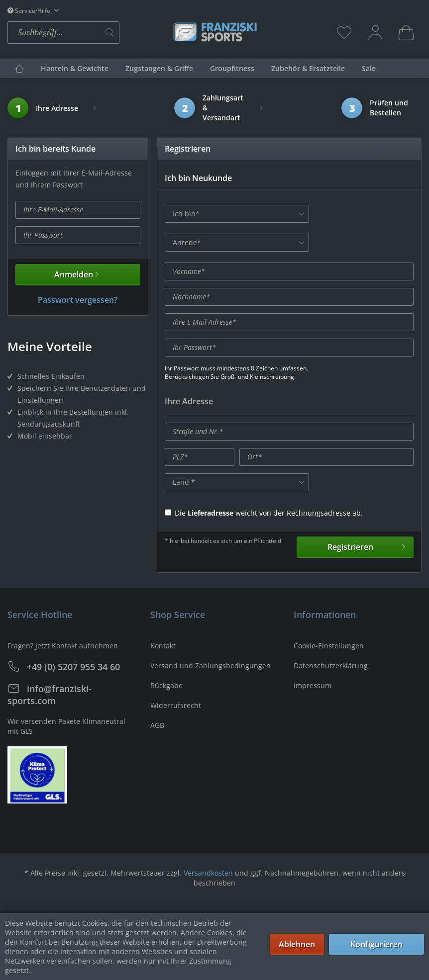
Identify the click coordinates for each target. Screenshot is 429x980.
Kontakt (163, 646)
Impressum (313, 685)
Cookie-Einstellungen (329, 646)
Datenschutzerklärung (331, 666)
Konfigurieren (376, 944)
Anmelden (78, 274)
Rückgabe (166, 685)
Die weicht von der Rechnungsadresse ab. (264, 513)
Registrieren (368, 546)
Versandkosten (208, 873)
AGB (157, 725)
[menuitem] (87, 33)
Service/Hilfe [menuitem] (30, 11)
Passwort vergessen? (78, 300)
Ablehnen (297, 944)
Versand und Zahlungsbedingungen (211, 666)
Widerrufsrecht (176, 705)
